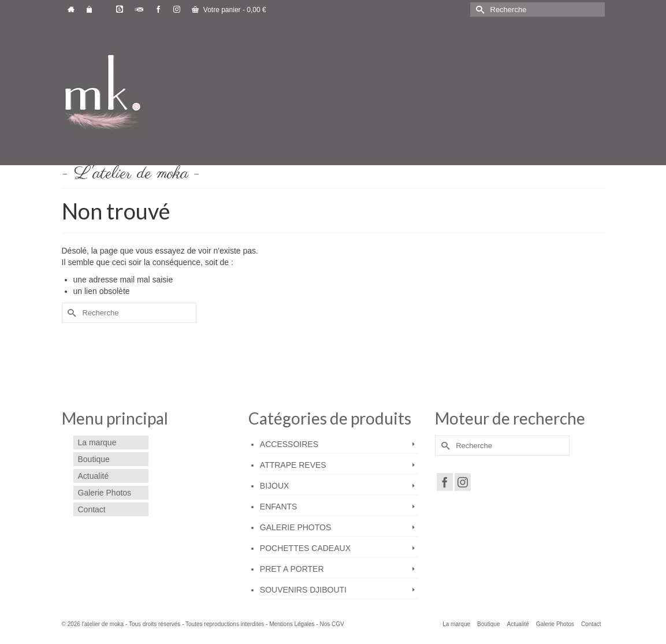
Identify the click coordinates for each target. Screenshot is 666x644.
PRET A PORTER (292, 569)
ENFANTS (279, 507)
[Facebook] (445, 482)
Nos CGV (332, 624)
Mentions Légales (292, 624)
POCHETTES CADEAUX (305, 548)
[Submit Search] (479, 10)
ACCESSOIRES (289, 444)
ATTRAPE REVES (293, 465)
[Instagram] (463, 482)
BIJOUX (275, 486)
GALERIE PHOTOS (295, 527)
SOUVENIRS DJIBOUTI (303, 590)
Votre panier (229, 10)
